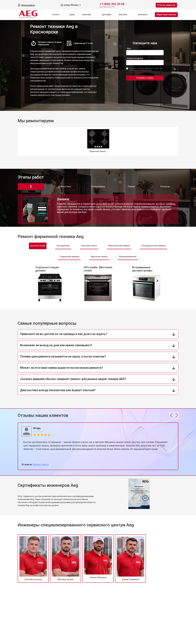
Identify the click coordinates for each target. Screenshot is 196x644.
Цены (72, 15)
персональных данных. (139, 72)
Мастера (123, 15)
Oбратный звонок (166, 15)
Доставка (107, 15)
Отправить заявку (145, 78)
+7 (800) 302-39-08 (112, 4)
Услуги (55, 15)
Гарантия (86, 15)
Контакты (143, 15)
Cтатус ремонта (166, 5)
